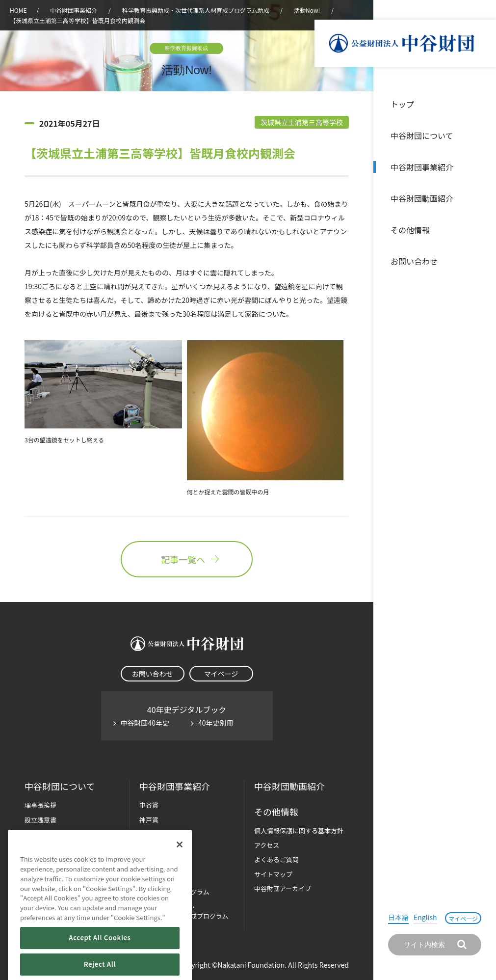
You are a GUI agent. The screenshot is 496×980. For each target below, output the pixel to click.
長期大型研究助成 (165, 834)
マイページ (463, 918)
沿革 (482, 198)
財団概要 (37, 834)
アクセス (267, 845)
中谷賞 (149, 805)
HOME (18, 10)
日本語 (398, 917)
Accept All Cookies (100, 960)
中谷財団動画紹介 (422, 198)
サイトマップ (273, 874)
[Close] (180, 867)
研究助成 (152, 849)
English (425, 917)
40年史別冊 (216, 723)
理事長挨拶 (40, 805)
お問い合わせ (414, 261)
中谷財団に (60, 786)
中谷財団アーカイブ (283, 888)
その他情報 (410, 230)
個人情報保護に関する (299, 830)
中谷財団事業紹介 (422, 167)
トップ (402, 104)
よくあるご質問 (276, 859)
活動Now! (307, 10)
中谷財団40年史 (145, 723)
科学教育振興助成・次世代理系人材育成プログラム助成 (196, 10)
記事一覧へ (186, 559)
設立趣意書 (40, 820)
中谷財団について (422, 136)
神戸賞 (149, 820)
